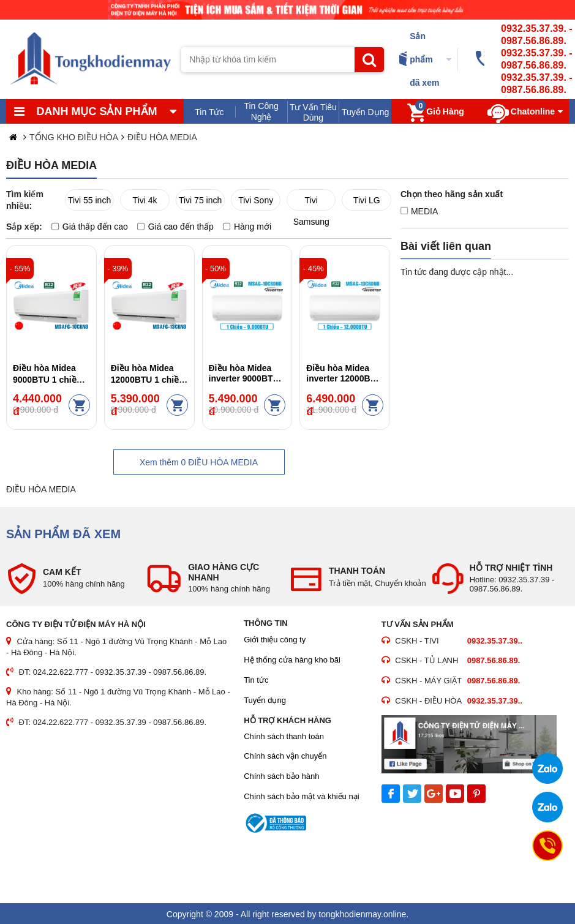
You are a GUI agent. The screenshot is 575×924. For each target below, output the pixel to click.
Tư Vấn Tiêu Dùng (313, 112)
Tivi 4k (145, 200)
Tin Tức (209, 112)
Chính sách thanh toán (284, 736)
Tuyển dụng (265, 700)
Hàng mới (247, 227)
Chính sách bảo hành (281, 776)
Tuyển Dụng (365, 112)
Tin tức (256, 680)
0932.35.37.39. (534, 28)
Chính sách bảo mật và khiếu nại (301, 796)
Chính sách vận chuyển (285, 756)
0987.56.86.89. (534, 41)
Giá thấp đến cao (90, 227)
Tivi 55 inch (89, 200)
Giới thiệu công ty (275, 640)
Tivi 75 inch (200, 200)
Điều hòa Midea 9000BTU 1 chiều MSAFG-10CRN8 (47, 379)
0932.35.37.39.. (495, 641)
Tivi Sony (256, 200)
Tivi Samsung (311, 203)
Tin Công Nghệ (261, 111)
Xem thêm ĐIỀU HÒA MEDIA (199, 462)
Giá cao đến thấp (175, 227)
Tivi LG (367, 200)
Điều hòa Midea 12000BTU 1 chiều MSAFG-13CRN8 (148, 379)
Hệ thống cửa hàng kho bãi (292, 660)
